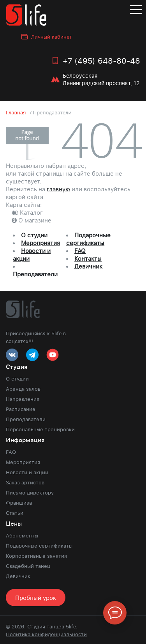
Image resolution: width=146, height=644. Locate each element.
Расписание (21, 409)
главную (58, 189)
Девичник (88, 266)
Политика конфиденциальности (46, 634)
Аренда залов (23, 389)
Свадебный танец (28, 566)
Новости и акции (27, 472)
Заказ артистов (25, 482)
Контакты (88, 258)
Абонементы (22, 535)
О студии (34, 235)
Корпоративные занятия (36, 556)
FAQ (80, 251)
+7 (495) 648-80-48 (101, 60)
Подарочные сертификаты (88, 239)
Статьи (15, 513)
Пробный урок (36, 598)
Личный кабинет (52, 37)
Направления (23, 399)
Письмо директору (30, 493)
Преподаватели (35, 274)
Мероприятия (40, 243)
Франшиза (19, 503)
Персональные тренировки (40, 429)
